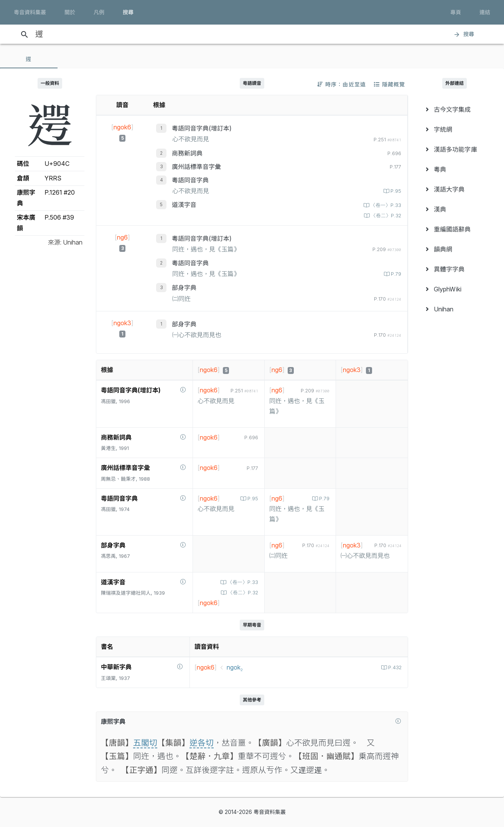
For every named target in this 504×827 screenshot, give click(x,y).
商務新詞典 (187, 153)
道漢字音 (184, 205)
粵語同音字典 (190, 180)
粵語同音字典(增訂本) (202, 128)
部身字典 (184, 288)
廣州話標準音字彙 (196, 167)
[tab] (29, 59)
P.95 (395, 191)
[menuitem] (454, 109)
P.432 (394, 667)
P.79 (395, 274)
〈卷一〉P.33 (385, 205)
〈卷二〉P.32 (385, 216)
